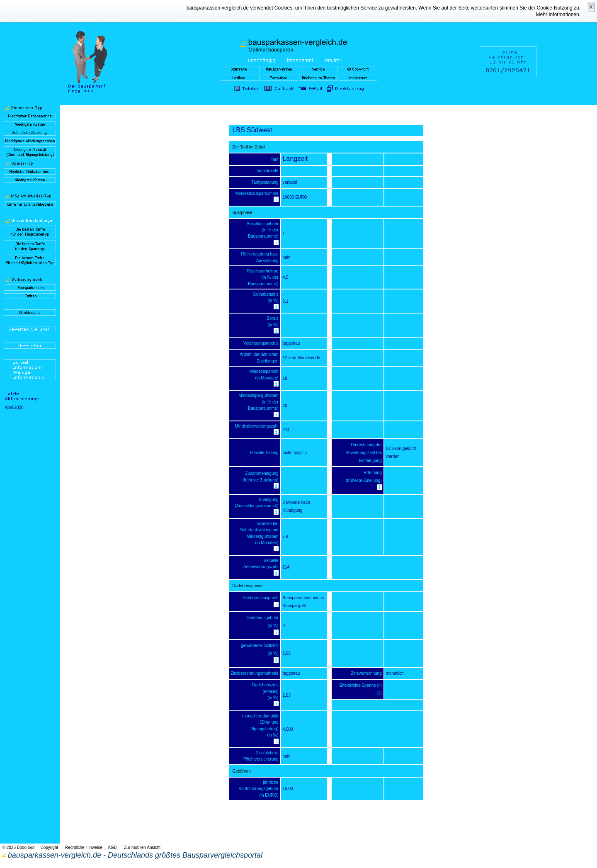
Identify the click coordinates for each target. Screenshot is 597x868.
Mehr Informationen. (558, 15)
